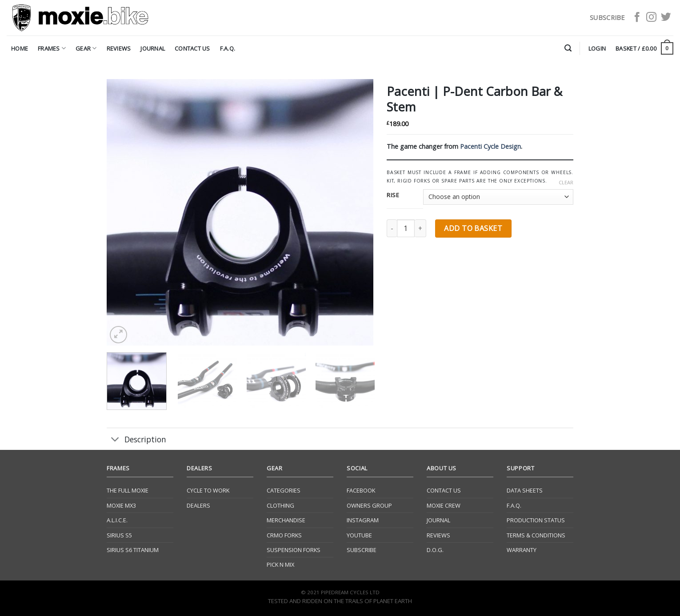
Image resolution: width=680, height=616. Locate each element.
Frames (52, 48)
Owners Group (369, 505)
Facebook (361, 490)
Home (20, 48)
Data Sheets (525, 490)
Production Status (536, 520)
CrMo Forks (284, 535)
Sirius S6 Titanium (133, 550)
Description (136, 440)
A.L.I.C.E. (117, 520)
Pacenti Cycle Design (490, 146)
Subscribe (362, 550)
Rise (393, 195)
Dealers (198, 505)
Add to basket (473, 228)
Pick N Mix (280, 564)
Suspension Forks (294, 550)
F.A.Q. (228, 48)
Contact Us (192, 48)
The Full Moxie (128, 490)
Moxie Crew (444, 505)
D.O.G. (435, 550)
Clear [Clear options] (566, 183)
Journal (153, 48)
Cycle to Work (208, 490)
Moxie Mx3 (121, 505)
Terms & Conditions (536, 535)
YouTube (359, 535)
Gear (86, 48)
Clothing (280, 505)
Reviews (119, 48)
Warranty (522, 550)
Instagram (363, 520)
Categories (284, 490)
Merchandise (286, 520)
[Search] (568, 48)
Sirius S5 (119, 535)
